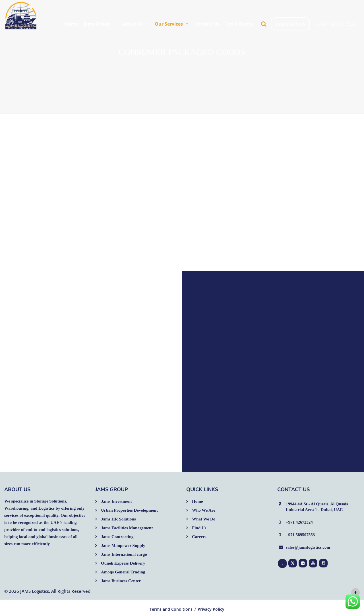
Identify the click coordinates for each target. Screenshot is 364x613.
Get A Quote (239, 24)
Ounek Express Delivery (123, 563)
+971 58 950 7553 (336, 24)
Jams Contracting (117, 537)
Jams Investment (116, 501)
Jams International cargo (124, 554)
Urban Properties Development (129, 510)
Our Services (172, 24)
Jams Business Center (121, 581)
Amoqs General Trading (123, 572)
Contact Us (207, 24)
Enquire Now (290, 24)
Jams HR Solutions (118, 519)
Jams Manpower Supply (123, 546)
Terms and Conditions (171, 609)
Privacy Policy (211, 609)
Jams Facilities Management (127, 528)
